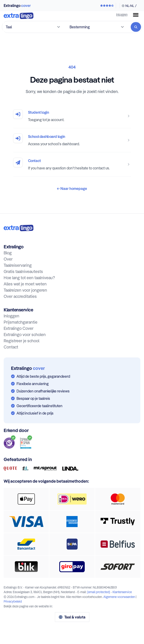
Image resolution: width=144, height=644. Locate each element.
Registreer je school (21, 341)
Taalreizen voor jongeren (25, 290)
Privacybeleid (13, 601)
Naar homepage (72, 189)
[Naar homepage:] (19, 228)
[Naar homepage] (19, 16)
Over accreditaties (20, 296)
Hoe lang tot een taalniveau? (29, 278)
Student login (39, 112)
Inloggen (122, 14)
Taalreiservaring (18, 265)
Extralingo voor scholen (25, 335)
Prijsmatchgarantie (21, 322)
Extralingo (17, 6)
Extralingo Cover (19, 328)
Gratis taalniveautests (23, 271)
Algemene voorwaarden (119, 597)
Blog (8, 253)
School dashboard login (47, 136)
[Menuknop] (136, 15)
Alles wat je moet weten (25, 284)
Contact (34, 161)
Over (8, 259)
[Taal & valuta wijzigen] (128, 6)
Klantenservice (122, 592)
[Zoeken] (136, 27)
